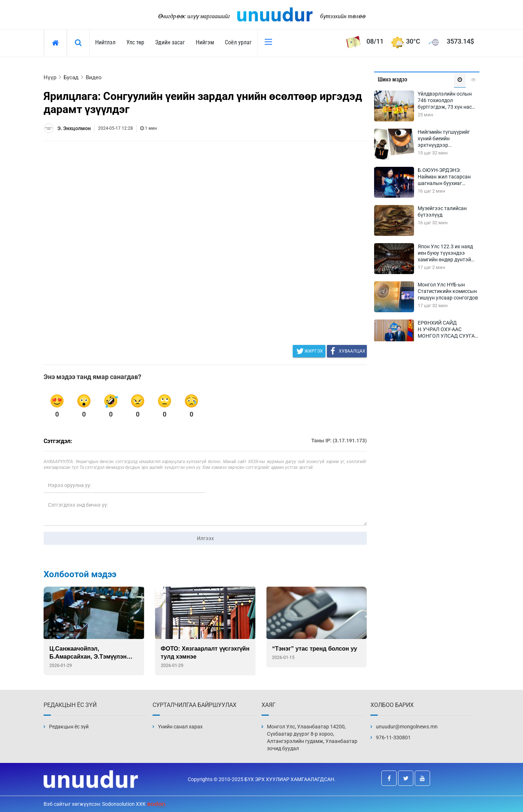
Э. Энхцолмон (74, 128)
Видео (94, 77)
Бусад (71, 77)
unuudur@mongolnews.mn (407, 727)
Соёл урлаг (238, 42)
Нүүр (50, 77)
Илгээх (205, 538)
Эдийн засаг (170, 42)
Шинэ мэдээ (392, 79)
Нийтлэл (105, 42)
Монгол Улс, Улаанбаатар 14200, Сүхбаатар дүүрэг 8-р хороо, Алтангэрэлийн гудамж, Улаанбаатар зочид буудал (312, 737)
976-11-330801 (393, 737)
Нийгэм (205, 42)
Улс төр (135, 42)
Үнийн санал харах (180, 727)
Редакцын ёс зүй (69, 727)
